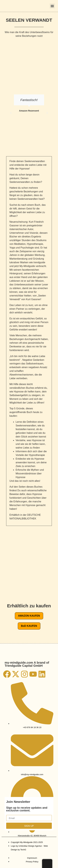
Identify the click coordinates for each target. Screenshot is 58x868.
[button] (52, 6)
